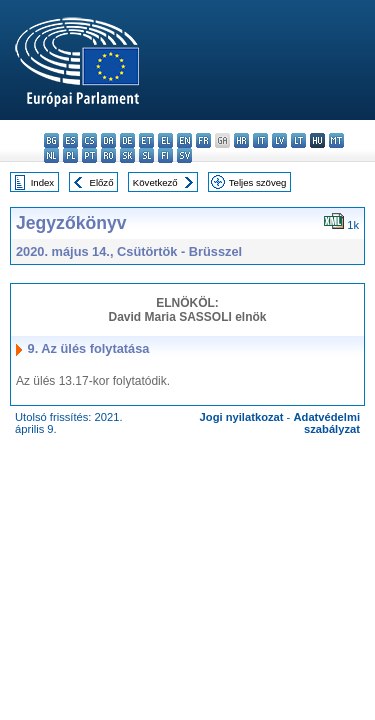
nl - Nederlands (51, 155)
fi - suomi (165, 155)
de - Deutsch (127, 140)
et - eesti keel (146, 140)
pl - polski (70, 155)
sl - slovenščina (146, 155)
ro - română (108, 155)
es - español (70, 140)
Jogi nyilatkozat (242, 417)
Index (42, 182)
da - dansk (108, 140)
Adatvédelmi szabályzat (326, 423)
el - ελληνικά (165, 140)
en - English (184, 140)
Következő (155, 182)
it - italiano (260, 140)
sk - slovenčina (127, 155)
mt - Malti (336, 140)
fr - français (203, 140)
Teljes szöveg (258, 182)
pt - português (89, 155)
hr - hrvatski (241, 140)
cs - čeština (89, 140)
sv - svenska (184, 155)
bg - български (51, 140)
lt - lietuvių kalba (298, 140)
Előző (102, 182)
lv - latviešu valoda (279, 140)
